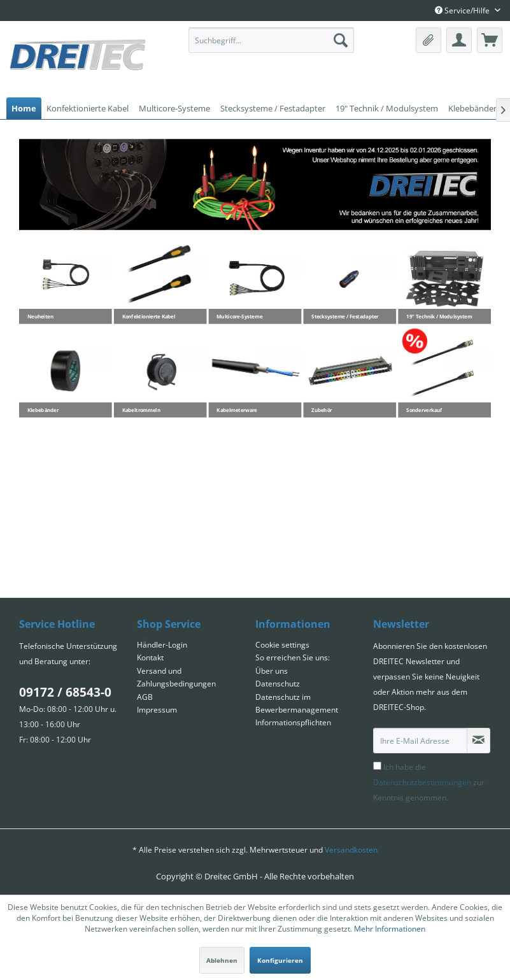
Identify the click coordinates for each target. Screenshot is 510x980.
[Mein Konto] (459, 40)
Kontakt (150, 657)
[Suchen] (341, 40)
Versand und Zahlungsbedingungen (176, 677)
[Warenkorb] (490, 40)
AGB (145, 697)
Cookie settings (282, 645)
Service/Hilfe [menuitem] (463, 11)
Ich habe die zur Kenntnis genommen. (429, 782)
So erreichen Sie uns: (293, 657)
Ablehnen (222, 960)
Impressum (157, 710)
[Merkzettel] (429, 40)
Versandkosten (351, 850)
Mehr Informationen (390, 929)
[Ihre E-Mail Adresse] (420, 741)
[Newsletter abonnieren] (478, 741)
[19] (387, 108)
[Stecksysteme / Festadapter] (273, 108)
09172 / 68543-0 (65, 692)
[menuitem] (271, 40)
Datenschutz (278, 684)
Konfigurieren (280, 960)
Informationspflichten (293, 722)
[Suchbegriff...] (271, 40)
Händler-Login (162, 645)
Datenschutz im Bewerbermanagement (297, 703)
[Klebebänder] (472, 108)
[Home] (24, 108)
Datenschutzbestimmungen (422, 782)
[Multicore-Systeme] (174, 108)
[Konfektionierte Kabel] (88, 108)
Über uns (272, 671)
